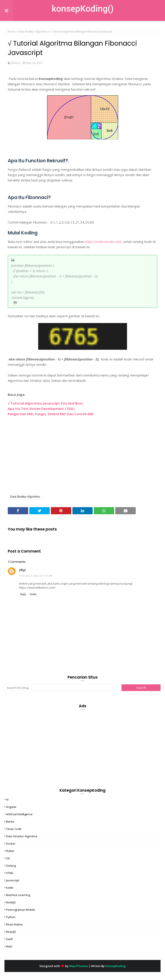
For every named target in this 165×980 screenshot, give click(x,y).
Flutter (10, 851)
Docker (11, 844)
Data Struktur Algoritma (33, 32)
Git (8, 858)
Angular (11, 807)
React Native (14, 924)
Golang (11, 866)
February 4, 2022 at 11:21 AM (36, 576)
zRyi (22, 570)
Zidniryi (15, 63)
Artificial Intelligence (19, 814)
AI (7, 799)
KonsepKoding (115, 966)
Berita (10, 821)
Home (12, 32)
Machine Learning (18, 895)
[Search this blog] (63, 688)
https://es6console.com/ (104, 242)
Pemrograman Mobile (21, 910)
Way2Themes (79, 966)
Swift (9, 939)
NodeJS (11, 902)
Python (11, 917)
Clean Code (14, 829)
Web (9, 946)
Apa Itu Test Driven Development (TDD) (41, 409)
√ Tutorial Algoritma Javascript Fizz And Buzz (45, 403)
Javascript (13, 880)
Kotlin (10, 888)
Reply (23, 594)
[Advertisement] (82, 458)
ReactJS (11, 932)
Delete (33, 594)
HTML (10, 873)
